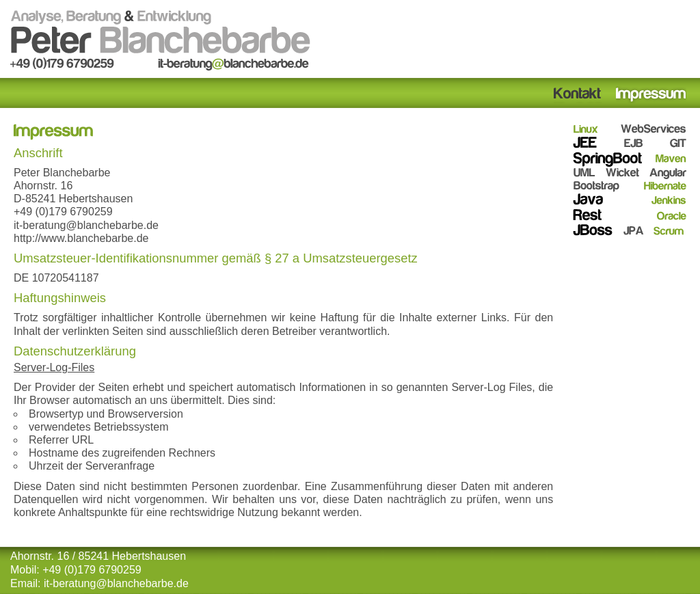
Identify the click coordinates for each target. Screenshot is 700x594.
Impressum (651, 95)
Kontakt (578, 95)
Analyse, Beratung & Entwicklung (161, 39)
